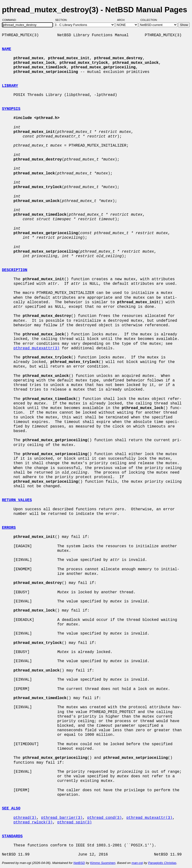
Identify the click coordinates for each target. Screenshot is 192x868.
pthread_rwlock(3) (33, 822)
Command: (11, 20)
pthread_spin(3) (74, 822)
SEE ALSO (11, 809)
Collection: (149, 20)
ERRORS (9, 528)
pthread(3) (25, 818)
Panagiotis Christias (162, 863)
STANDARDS (12, 836)
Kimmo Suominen (103, 863)
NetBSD (79, 863)
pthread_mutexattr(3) (36, 348)
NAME (6, 49)
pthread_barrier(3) (62, 818)
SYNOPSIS (11, 109)
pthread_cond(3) (104, 818)
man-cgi (137, 863)
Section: (62, 20)
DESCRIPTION (15, 270)
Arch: (123, 20)
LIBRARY (10, 86)
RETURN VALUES (17, 500)
